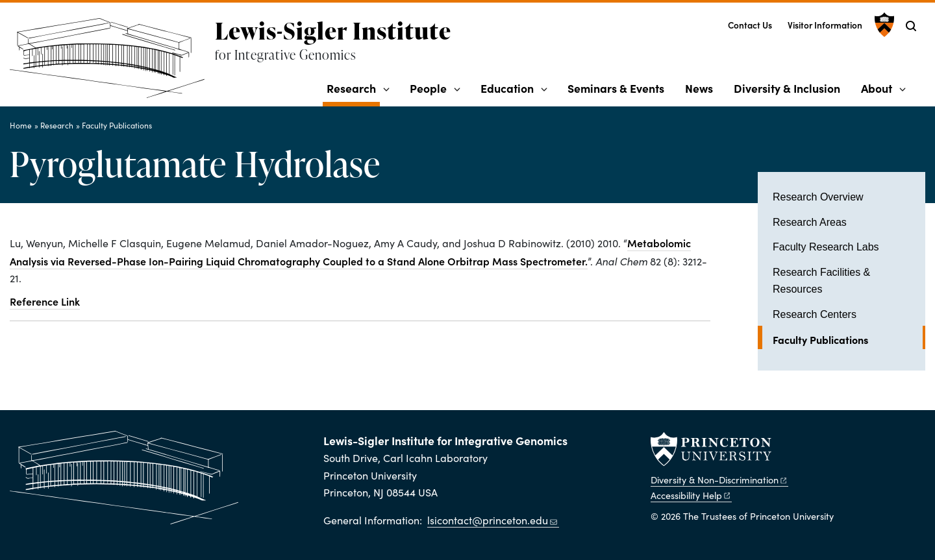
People (428, 88)
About (877, 88)
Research (353, 88)
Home (21, 125)
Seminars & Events (616, 88)
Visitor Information (825, 25)
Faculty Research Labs (826, 247)
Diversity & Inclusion (787, 88)
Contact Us (750, 25)
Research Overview (818, 197)
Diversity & (719, 480)
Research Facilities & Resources (821, 281)
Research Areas (810, 222)
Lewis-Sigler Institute (333, 30)
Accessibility (691, 495)
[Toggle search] (911, 26)
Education (507, 88)
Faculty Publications (117, 125)
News (699, 88)
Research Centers (815, 314)
